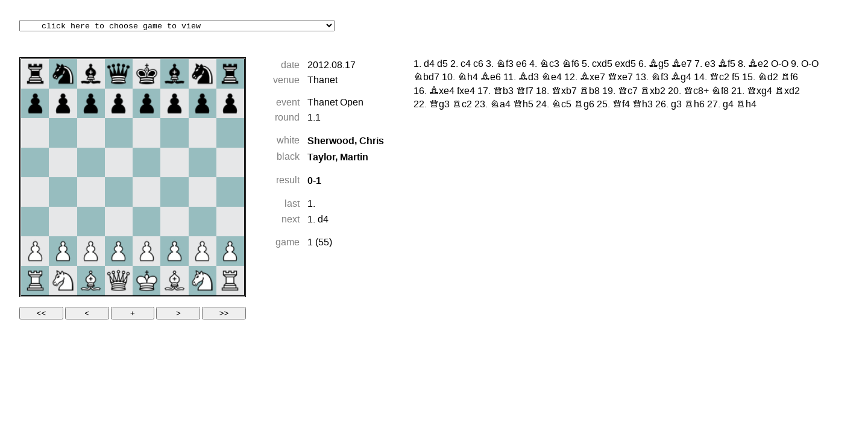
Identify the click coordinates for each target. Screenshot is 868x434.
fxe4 (466, 92)
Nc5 (561, 105)
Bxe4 (442, 92)
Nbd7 (426, 78)
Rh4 (746, 105)
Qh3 (643, 105)
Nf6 (571, 64)
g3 (676, 105)
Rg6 (584, 105)
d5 (442, 64)
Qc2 (719, 78)
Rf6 (789, 78)
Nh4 (468, 78)
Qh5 (523, 105)
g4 (728, 105)
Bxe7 (593, 78)
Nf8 (720, 92)
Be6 (491, 78)
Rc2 (462, 105)
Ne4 (552, 78)
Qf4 (621, 105)
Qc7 (628, 92)
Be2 (758, 64)
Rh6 (694, 105)
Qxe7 (620, 78)
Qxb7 (564, 92)
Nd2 (768, 78)
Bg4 (681, 78)
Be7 (682, 64)
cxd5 (602, 64)
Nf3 (505, 64)
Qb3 (503, 92)
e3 (710, 64)
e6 (521, 64)
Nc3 (549, 64)
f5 (736, 78)
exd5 (625, 64)
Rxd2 (787, 92)
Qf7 (525, 92)
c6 (478, 64)
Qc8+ (696, 92)
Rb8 (590, 92)
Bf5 (727, 64)
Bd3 (529, 78)
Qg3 (439, 105)
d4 (323, 220)
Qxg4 (759, 92)
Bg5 (659, 64)
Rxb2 (653, 92)
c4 (466, 64)
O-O (780, 64)
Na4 (500, 105)
